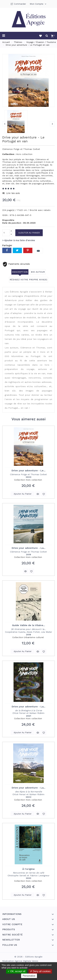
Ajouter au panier (29, 233)
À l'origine (28, 869)
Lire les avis (11, 193)
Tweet (17, 250)
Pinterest (28, 250)
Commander (20, 4)
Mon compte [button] (38, 4)
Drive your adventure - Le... (28, 470)
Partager (7, 250)
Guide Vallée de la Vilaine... (28, 625)
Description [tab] (20, 272)
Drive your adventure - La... (29, 548)
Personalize (29, 976)
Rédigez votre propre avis (28, 280)
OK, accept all (16, 971)
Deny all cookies (40, 971)
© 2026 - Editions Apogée (28, 957)
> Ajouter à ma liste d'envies (19, 240)
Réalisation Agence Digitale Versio (20, 961)
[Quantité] (6, 233)
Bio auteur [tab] (38, 272)
